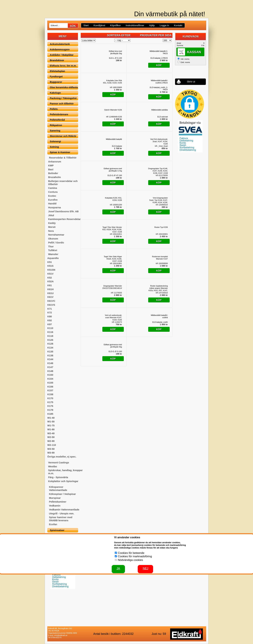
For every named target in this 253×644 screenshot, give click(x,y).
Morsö (52, 227)
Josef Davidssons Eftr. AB (63, 211)
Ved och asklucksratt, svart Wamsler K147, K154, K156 (113, 317)
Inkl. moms (185, 59)
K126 (50, 340)
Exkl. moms (185, 62)
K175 (50, 402)
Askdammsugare (60, 49)
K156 (50, 387)
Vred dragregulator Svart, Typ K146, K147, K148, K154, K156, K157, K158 (159, 200)
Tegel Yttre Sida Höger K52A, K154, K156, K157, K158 (113, 259)
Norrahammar (56, 235)
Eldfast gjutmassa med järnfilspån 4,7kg (113, 170)
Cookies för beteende (131, 553)
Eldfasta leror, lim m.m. (63, 66)
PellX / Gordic (56, 243)
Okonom (53, 239)
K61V (50, 297)
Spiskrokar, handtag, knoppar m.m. (65, 472)
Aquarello (53, 258)
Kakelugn (55, 93)
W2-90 (51, 441)
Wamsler (53, 254)
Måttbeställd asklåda (159, 110)
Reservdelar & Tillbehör (63, 158)
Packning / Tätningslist (63, 98)
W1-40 (51, 418)
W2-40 (51, 433)
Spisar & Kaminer (60, 152)
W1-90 (51, 429)
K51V (50, 274)
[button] (190, 104)
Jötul (51, 215)
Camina (53, 188)
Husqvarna (55, 207)
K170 (50, 398)
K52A (50, 281)
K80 (50, 316)
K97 (50, 324)
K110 (50, 328)
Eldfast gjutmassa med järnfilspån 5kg (113, 346)
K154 (50, 379)
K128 (50, 344)
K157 (50, 390)
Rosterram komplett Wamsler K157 (160, 258)
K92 (50, 320)
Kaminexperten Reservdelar (64, 219)
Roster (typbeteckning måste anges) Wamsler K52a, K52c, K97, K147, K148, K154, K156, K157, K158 (158, 288)
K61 (50, 285)
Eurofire (53, 200)
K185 (50, 414)
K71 (50, 309)
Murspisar (55, 498)
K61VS (51, 305)
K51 (50, 262)
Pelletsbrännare (59, 114)
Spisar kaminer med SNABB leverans (61, 519)
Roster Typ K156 (161, 227)
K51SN (51, 270)
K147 (50, 367)
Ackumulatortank (60, 44)
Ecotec (52, 196)
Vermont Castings (59, 462)
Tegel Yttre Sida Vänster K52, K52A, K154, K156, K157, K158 (112, 229)
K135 (50, 352)
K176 (50, 406)
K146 (50, 363)
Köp (159, 65)
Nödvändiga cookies (130, 560)
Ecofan (53, 524)
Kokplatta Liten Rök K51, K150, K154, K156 (113, 82)
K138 (50, 355)
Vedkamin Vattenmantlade (64, 510)
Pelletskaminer (58, 502)
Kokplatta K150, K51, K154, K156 (113, 199)
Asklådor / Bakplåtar (62, 55)
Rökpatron (56, 125)
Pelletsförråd (57, 120)
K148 (50, 371)
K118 (50, 336)
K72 (50, 312)
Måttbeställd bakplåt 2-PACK (159, 52)
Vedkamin (55, 506)
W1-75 (51, 425)
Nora (51, 231)
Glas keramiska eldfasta (64, 87)
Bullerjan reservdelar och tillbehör (63, 183)
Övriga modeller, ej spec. (62, 457)
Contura (53, 192)
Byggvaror (56, 82)
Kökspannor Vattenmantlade (58, 488)
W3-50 (51, 449)
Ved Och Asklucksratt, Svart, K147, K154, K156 (159, 141)
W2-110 (52, 445)
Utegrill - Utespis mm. (62, 513)
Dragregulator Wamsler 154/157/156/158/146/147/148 (112, 287)
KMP (51, 165)
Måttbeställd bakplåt (114, 139)
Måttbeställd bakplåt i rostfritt (159, 316)
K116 (50, 332)
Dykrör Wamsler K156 (113, 110)
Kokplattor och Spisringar (63, 481)
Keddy (52, 223)
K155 (50, 383)
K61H (50, 289)
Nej (145, 568)
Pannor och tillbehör (62, 104)
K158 (50, 394)
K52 (50, 278)
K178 (50, 410)
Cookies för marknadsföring (135, 556)
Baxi (51, 169)
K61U (50, 293)
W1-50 (51, 421)
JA (118, 568)
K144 (50, 359)
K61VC (51, 301)
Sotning (54, 147)
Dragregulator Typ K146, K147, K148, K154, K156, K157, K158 (158, 171)
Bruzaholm (55, 177)
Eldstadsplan (57, 71)
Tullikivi (53, 250)
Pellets (54, 109)
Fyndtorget (56, 76)
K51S (50, 266)
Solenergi (55, 141)
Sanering (55, 131)
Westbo (53, 466)
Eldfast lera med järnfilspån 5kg (115, 52)
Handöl (52, 203)
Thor (51, 246)
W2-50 (51, 437)
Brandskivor (57, 60)
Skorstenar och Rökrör (63, 136)
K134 (50, 348)
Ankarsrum (55, 162)
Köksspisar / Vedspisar (62, 494)
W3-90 (51, 453)
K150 (50, 375)
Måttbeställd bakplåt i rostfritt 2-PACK (159, 82)
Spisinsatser (57, 530)
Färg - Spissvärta (58, 477)
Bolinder (53, 173)
